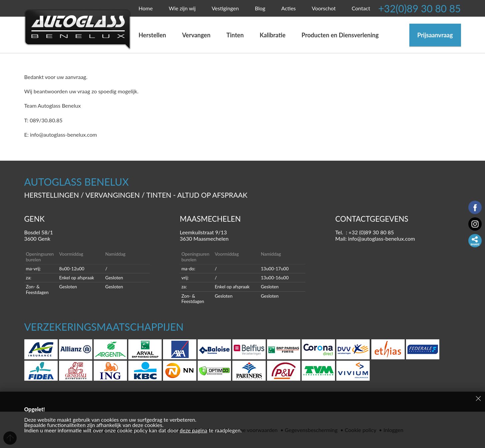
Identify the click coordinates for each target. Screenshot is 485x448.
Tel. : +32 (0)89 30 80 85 (365, 232)
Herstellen (152, 35)
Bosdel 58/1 (87, 235)
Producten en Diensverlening (340, 35)
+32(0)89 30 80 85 (420, 8)
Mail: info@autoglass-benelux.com (375, 238)
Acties (289, 8)
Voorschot (324, 8)
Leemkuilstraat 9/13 (242, 235)
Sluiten (478, 398)
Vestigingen (225, 8)
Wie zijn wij (182, 8)
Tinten (235, 35)
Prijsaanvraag (435, 35)
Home (146, 8)
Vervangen (198, 35)
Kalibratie (273, 35)
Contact (361, 8)
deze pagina (193, 430)
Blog (260, 8)
